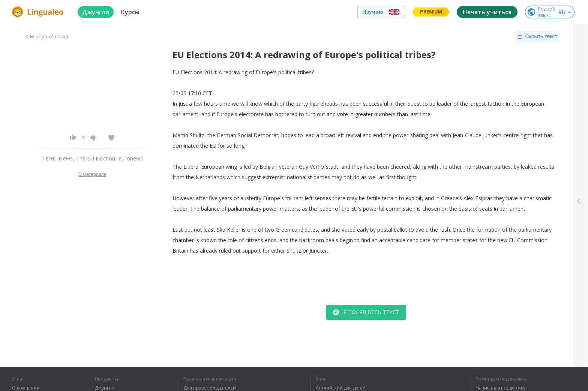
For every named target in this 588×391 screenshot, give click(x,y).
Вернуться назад (46, 37)
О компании (26, 388)
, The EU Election (94, 158)
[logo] (39, 12)
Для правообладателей (210, 388)
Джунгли (105, 388)
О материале (92, 174)
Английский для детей (341, 388)
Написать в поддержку (500, 388)
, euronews (129, 158)
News (66, 158)
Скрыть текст (538, 37)
